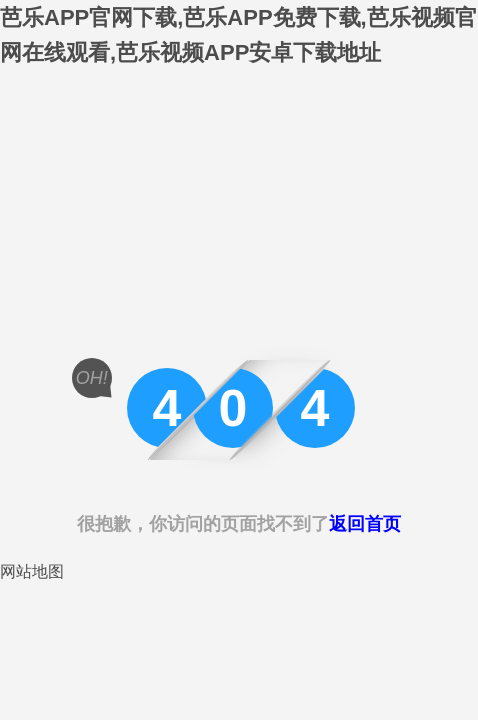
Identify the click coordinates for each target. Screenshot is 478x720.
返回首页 (365, 524)
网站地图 (32, 571)
